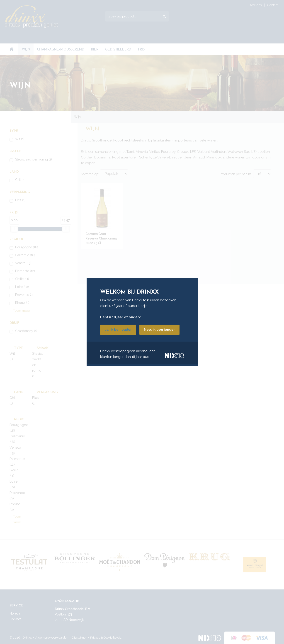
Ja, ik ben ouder (118, 330)
